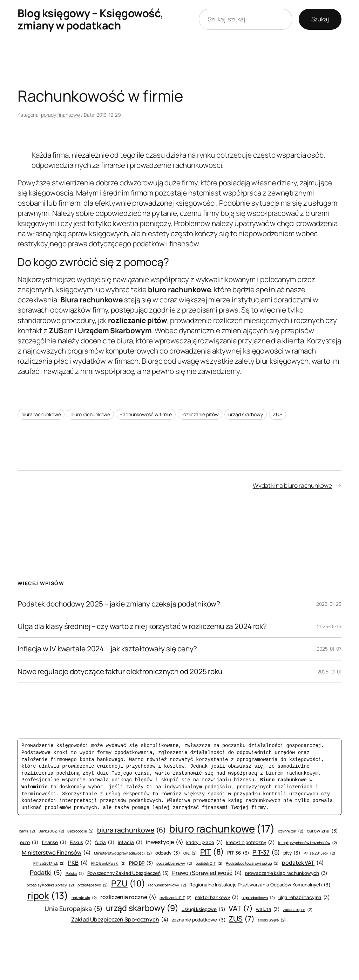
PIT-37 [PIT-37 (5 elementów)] (266, 852)
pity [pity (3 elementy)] (292, 853)
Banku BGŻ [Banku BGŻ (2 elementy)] (52, 831)
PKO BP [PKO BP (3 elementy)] (141, 863)
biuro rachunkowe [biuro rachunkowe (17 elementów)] (222, 829)
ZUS (278, 414)
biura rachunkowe (41, 414)
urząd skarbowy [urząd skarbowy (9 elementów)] (142, 908)
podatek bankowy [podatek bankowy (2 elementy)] (174, 864)
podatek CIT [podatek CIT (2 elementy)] (209, 864)
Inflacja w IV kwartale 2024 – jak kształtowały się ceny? (107, 649)
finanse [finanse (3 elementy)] (54, 842)
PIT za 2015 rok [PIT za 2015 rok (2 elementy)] (320, 853)
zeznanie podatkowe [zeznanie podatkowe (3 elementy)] (199, 920)
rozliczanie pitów (200, 414)
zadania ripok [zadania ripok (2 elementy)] (298, 910)
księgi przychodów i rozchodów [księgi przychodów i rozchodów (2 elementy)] (308, 843)
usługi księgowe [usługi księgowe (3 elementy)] (204, 909)
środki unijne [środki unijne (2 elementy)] (272, 920)
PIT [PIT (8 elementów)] (212, 852)
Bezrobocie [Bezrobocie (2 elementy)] (81, 831)
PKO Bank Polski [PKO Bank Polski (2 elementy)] (109, 864)
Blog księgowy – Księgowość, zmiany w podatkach (90, 19)
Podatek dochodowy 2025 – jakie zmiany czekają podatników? (119, 604)
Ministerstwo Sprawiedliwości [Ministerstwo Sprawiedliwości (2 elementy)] (123, 853)
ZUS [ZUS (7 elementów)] (241, 919)
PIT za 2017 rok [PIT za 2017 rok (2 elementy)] (49, 864)
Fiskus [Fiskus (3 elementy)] (81, 842)
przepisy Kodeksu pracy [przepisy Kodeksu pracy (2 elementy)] (50, 885)
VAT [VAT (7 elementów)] (241, 908)
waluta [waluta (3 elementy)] (268, 909)
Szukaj (320, 19)
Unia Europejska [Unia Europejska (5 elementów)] (73, 909)
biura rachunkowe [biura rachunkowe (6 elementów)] (131, 830)
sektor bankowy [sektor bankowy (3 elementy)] (217, 897)
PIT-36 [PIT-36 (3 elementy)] (238, 853)
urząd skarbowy (246, 414)
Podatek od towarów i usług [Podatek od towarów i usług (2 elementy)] (252, 864)
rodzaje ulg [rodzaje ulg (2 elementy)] (84, 898)
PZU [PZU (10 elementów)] (128, 883)
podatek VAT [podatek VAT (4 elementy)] (303, 863)
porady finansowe (60, 115)
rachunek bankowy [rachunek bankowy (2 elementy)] (167, 885)
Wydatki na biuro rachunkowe (292, 485)
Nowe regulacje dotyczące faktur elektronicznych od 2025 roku (120, 671)
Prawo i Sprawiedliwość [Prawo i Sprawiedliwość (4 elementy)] (207, 873)
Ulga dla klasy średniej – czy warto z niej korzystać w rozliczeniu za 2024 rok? (142, 626)
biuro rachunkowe (90, 414)
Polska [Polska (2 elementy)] (75, 874)
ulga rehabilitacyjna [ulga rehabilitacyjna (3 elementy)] (304, 897)
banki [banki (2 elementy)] (27, 831)
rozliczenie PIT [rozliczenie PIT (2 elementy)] (176, 898)
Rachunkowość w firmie (146, 414)
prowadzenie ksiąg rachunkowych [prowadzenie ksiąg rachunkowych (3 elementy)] (286, 873)
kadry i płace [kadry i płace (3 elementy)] (204, 842)
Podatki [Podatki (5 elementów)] (46, 873)
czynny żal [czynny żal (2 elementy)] (291, 831)
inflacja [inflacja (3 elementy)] (130, 842)
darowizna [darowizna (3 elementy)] (323, 831)
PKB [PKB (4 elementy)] (78, 863)
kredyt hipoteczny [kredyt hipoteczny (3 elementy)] (250, 842)
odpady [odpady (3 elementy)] (168, 853)
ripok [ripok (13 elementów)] (48, 896)
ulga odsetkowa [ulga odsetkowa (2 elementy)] (258, 898)
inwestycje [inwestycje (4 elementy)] (165, 842)
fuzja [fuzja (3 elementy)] (105, 842)
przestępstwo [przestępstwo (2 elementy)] (93, 885)
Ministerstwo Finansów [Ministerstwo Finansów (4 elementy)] (56, 852)
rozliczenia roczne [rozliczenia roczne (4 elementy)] (128, 897)
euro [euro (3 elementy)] (29, 842)
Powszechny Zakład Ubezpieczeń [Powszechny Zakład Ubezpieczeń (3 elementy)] (128, 873)
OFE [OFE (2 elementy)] (190, 853)
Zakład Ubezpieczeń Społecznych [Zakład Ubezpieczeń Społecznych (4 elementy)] (120, 919)
